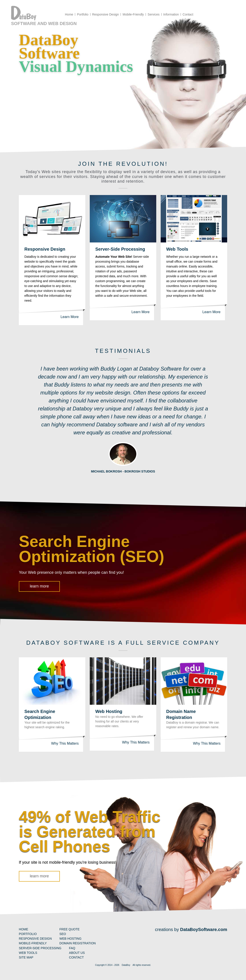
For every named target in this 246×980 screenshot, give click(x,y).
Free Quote (69, 929)
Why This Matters (65, 743)
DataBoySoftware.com (204, 929)
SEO (63, 934)
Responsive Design (45, 249)
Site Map (26, 957)
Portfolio (28, 934)
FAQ (72, 948)
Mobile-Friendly (33, 943)
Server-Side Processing (120, 249)
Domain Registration (78, 943)
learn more (39, 586)
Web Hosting (109, 711)
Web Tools (177, 249)
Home (23, 929)
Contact (76, 957)
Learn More (70, 317)
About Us (77, 953)
